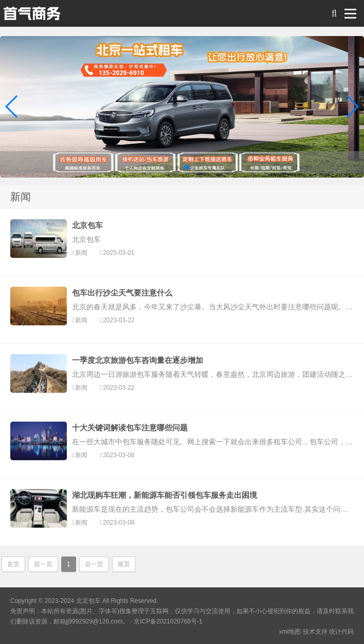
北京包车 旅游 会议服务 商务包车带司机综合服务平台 (32, 16)
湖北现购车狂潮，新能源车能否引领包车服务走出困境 (165, 495)
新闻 (81, 253)
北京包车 (87, 225)
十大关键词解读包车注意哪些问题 (130, 428)
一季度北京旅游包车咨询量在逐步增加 (138, 360)
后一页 (94, 564)
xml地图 (290, 632)
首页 (13, 564)
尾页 (124, 564)
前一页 (43, 564)
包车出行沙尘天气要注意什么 (122, 293)
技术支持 (315, 632)
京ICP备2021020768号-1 (168, 621)
